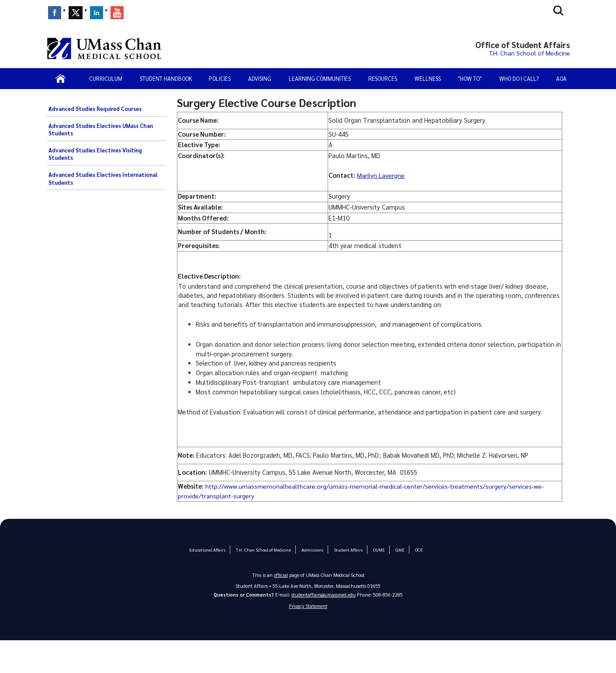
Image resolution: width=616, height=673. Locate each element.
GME (399, 550)
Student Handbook (166, 78)
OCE (418, 550)
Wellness (428, 78)
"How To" (470, 78)
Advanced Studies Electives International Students (103, 179)
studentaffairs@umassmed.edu (324, 595)
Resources (383, 78)
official (281, 575)
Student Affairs (348, 550)
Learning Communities (320, 78)
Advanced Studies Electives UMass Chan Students (101, 130)
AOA (561, 78)
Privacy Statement (308, 606)
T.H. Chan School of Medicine (264, 550)
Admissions (312, 550)
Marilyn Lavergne (381, 175)
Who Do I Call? (519, 78)
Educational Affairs (208, 550)
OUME (379, 550)
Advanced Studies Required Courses (95, 109)
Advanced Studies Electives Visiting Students (95, 154)
